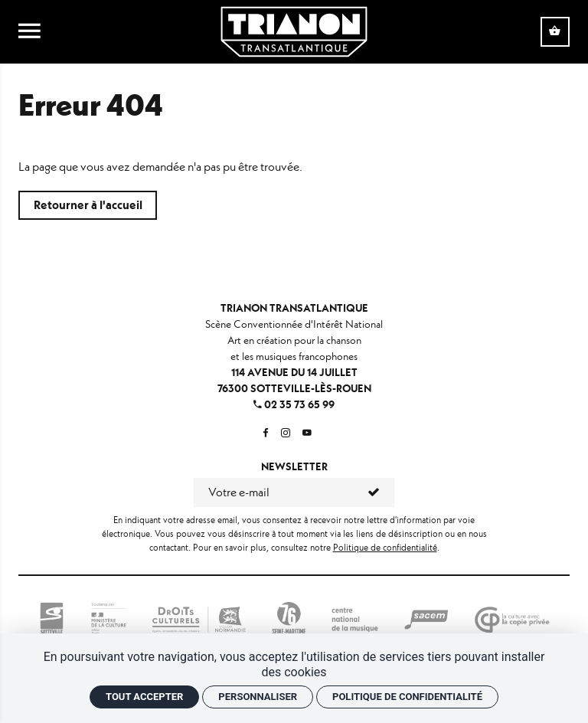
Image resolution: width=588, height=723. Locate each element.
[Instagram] (286, 433)
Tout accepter (144, 697)
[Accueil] (294, 30)
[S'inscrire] (374, 492)
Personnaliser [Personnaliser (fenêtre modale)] (258, 697)
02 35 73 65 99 (294, 404)
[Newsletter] (274, 492)
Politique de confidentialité (385, 547)
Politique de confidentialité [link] (407, 697)
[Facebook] (266, 433)
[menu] (29, 32)
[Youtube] (307, 433)
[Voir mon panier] (555, 31)
